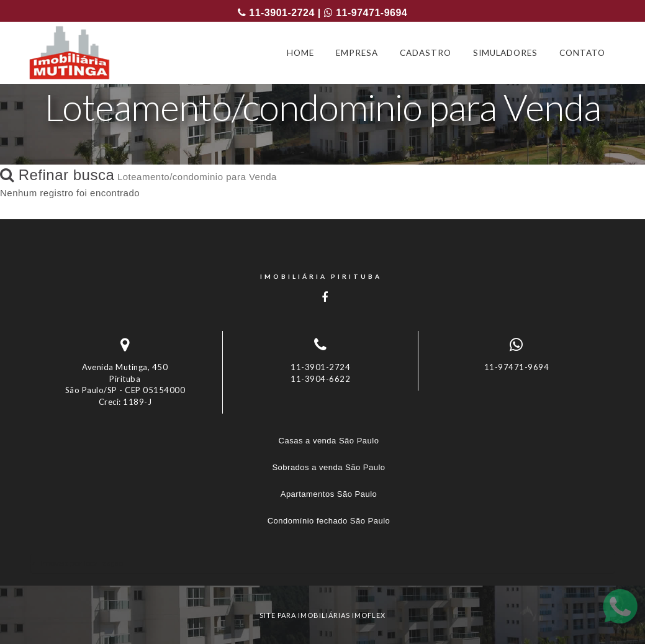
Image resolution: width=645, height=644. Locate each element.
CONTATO (582, 53)
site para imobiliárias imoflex (322, 615)
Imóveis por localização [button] (82, 563)
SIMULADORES (505, 53)
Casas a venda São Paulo (329, 441)
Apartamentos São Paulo (329, 494)
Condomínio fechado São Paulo (329, 521)
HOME (300, 53)
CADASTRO (426, 53)
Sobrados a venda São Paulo (328, 467)
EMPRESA (357, 53)
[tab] (323, 563)
